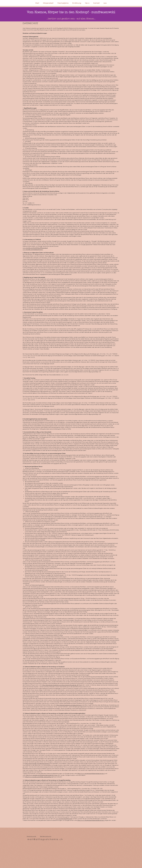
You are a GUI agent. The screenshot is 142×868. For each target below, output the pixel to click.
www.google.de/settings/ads (64, 819)
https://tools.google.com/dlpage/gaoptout (37, 764)
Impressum (31, 836)
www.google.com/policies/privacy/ (33, 250)
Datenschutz (46, 836)
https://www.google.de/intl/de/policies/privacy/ (91, 774)
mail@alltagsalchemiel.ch (34, 205)
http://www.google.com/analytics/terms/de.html (40, 775)
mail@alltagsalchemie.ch (45, 839)
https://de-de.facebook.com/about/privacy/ (69, 705)
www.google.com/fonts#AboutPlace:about (35, 248)
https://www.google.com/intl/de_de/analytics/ (38, 777)
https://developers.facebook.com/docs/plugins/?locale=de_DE (60, 685)
